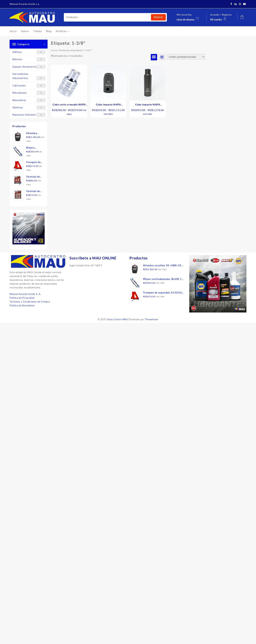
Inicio (54, 50)
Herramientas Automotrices (29, 76)
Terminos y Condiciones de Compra (30, 302)
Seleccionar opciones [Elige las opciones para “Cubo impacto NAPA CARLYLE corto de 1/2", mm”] (110, 125)
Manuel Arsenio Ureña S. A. (25, 294)
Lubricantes (29, 86)
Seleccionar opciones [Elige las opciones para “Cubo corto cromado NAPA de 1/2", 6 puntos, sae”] (70, 125)
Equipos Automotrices (29, 67)
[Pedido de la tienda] (186, 57)
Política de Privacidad (22, 298)
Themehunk (151, 319)
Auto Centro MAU (118, 319)
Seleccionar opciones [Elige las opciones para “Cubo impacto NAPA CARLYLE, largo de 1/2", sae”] (149, 125)
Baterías (29, 59)
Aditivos (29, 52)
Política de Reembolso (22, 305)
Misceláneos (29, 93)
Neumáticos (29, 100)
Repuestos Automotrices (29, 115)
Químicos (29, 108)
